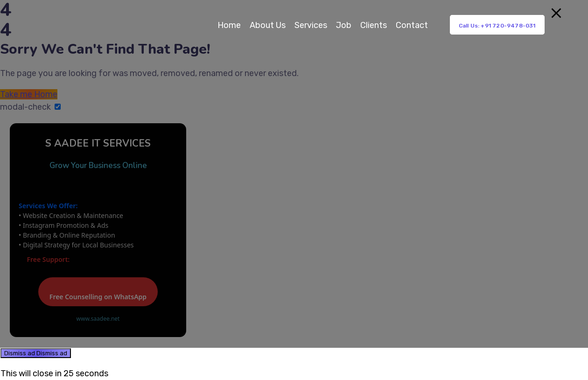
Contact (412, 25)
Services (311, 25)
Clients (374, 25)
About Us (268, 25)
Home (229, 25)
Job (344, 25)
